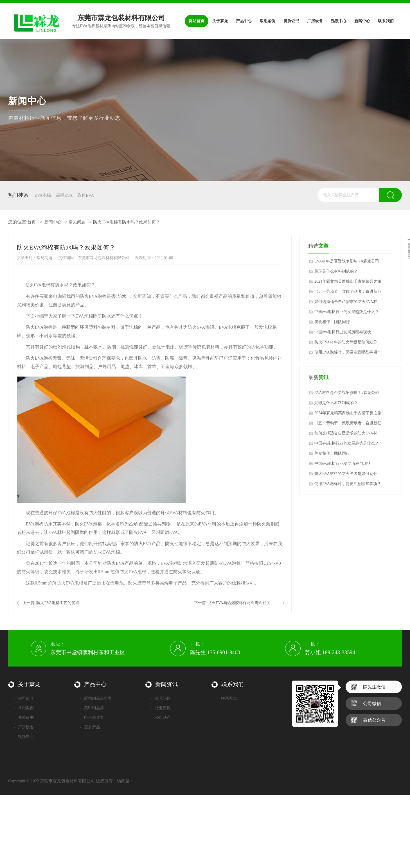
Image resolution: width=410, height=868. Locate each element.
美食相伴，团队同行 (332, 322)
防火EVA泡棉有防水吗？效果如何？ (127, 222)
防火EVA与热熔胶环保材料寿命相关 (239, 603)
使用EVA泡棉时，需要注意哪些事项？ (348, 352)
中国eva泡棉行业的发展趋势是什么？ (347, 312)
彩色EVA (86, 195)
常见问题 (77, 222)
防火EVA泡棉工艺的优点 (58, 603)
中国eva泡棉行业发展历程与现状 (343, 332)
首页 (31, 222)
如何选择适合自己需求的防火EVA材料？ (346, 303)
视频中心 (24, 737)
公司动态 (161, 718)
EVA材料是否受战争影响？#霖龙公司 (347, 261)
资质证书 (24, 718)
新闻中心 (53, 222)
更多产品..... (92, 727)
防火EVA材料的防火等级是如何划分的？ (346, 344)
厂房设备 (24, 727)
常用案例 (24, 708)
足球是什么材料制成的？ (336, 271)
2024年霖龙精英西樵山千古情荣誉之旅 (348, 281)
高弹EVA (64, 195)
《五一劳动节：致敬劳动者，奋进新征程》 (348, 293)
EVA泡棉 (43, 195)
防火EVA (34, 285)
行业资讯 (161, 708)
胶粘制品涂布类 (96, 698)
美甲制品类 (92, 708)
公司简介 (24, 698)
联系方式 (227, 698)
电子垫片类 (92, 718)
